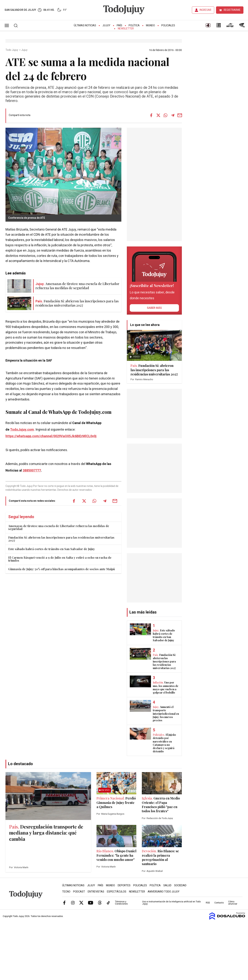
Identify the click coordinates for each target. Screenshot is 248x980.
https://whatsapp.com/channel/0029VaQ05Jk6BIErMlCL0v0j (51, 436)
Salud (167, 885)
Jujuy (106, 25)
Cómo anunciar (233, 903)
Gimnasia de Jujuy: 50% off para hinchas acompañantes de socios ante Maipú (61, 569)
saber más (154, 308)
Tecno (66, 892)
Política (134, 25)
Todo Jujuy (12, 50)
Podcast (79, 892)
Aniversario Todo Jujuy (164, 892)
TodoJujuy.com (22, 430)
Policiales (168, 25)
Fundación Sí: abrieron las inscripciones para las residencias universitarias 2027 (61, 539)
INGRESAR (205, 10)
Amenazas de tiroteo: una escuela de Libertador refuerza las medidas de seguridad (59, 527)
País (120, 25)
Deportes (124, 885)
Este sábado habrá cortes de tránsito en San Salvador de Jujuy (52, 549)
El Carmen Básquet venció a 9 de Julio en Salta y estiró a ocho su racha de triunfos (60, 559)
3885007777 (32, 471)
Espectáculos (117, 892)
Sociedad (180, 885)
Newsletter (126, 29)
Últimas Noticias (85, 25)
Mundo (150, 25)
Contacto (219, 903)
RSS (208, 903)
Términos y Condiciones (121, 903)
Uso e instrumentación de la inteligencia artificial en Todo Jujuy (171, 903)
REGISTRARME (232, 10)
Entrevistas (96, 892)
